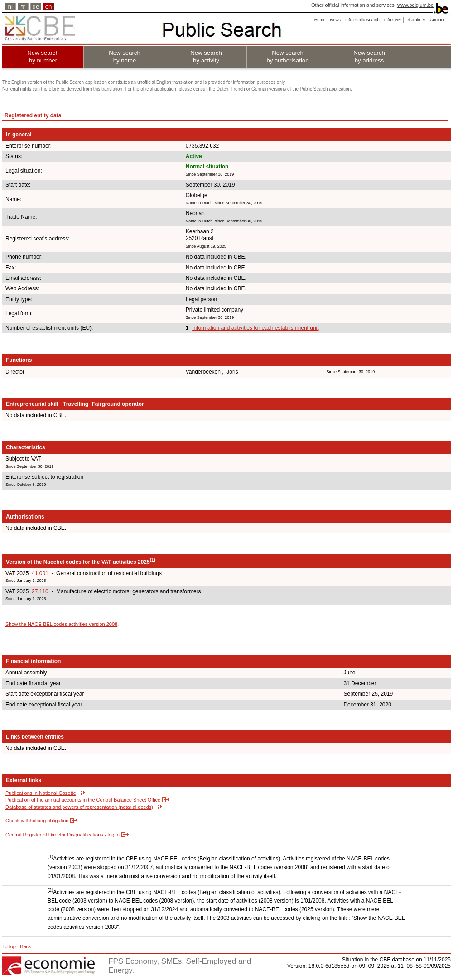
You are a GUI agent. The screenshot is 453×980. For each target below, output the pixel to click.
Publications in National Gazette (41, 793)
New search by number (43, 57)
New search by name (125, 57)
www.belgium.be (415, 5)
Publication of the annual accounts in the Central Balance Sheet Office (83, 800)
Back (25, 946)
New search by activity (206, 57)
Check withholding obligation (37, 821)
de (36, 7)
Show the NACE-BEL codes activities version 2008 (61, 624)
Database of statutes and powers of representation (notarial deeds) (79, 807)
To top (9, 946)
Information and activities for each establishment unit (255, 328)
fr (23, 7)
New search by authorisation (287, 57)
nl (10, 7)
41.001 (40, 573)
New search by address (369, 57)
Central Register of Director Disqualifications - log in (63, 835)
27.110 (40, 591)
